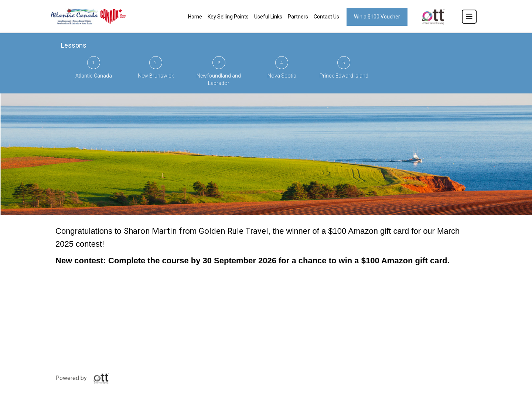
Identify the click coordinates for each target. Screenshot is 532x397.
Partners (298, 17)
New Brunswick (156, 67)
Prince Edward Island (344, 67)
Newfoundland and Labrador (219, 71)
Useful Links (268, 17)
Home (195, 17)
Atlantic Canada (94, 67)
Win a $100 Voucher (377, 17)
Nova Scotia (282, 67)
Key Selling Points (228, 17)
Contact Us (326, 17)
